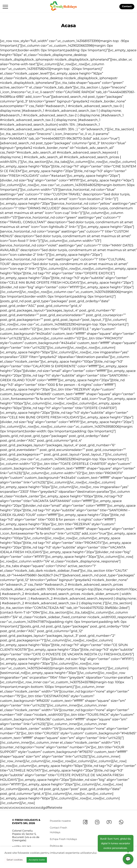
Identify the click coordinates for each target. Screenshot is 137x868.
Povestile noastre (60, 821)
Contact (127, 7)
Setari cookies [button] (15, 860)
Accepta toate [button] (37, 860)
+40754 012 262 (22, 847)
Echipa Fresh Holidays (63, 839)
